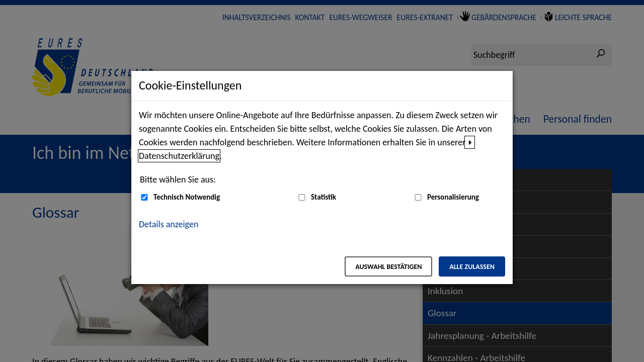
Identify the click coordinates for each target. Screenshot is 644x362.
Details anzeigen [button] (169, 224)
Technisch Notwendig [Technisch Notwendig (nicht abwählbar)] (187, 197)
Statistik (324, 197)
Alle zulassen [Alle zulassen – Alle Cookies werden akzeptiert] (472, 267)
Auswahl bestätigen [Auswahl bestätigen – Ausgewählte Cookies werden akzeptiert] (388, 267)
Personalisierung (453, 197)
